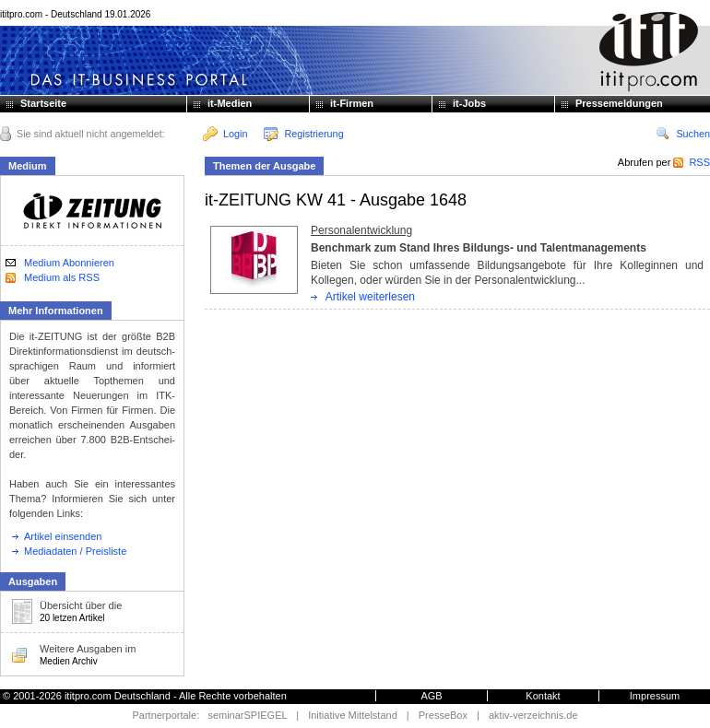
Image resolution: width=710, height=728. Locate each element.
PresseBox (443, 715)
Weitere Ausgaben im (70, 654)
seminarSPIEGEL (247, 715)
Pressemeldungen (619, 103)
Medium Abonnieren (69, 263)
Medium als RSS (62, 277)
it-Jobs (469, 103)
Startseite (43, 103)
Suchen (683, 134)
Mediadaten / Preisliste (69, 551)
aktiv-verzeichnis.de (533, 715)
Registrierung (303, 134)
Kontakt (543, 696)
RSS (692, 162)
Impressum (655, 696)
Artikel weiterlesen (370, 297)
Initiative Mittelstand (353, 715)
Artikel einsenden (57, 536)
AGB (431, 696)
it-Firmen (352, 103)
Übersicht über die (67, 611)
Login (225, 134)
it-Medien (230, 103)
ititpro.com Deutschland (118, 696)
